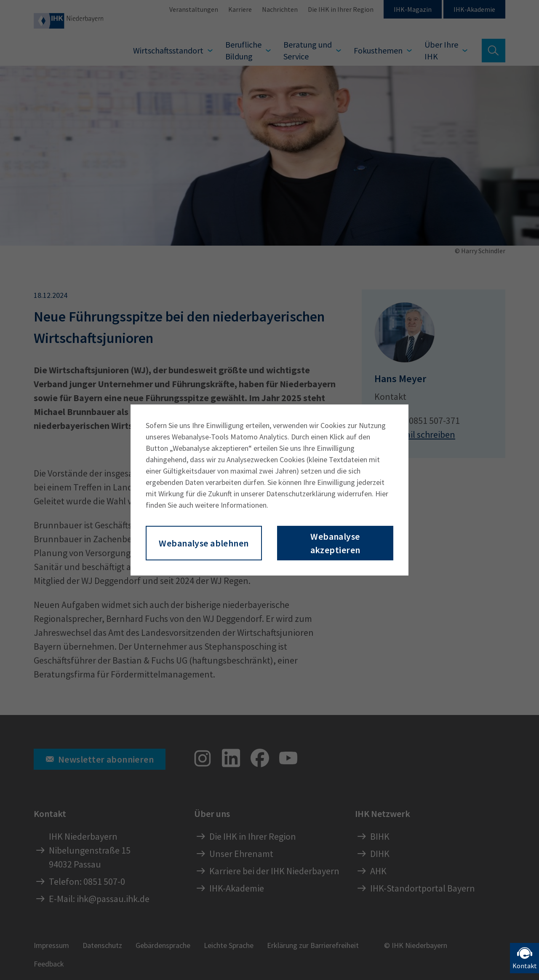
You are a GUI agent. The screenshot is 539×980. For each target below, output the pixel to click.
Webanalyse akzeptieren (335, 543)
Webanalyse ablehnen (204, 543)
